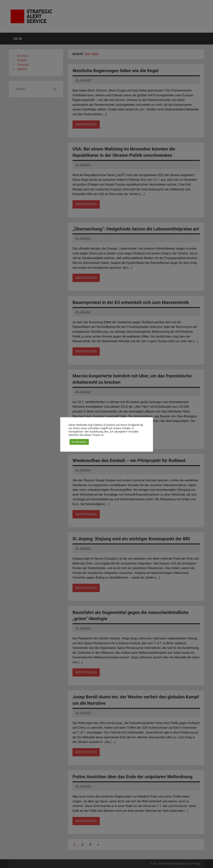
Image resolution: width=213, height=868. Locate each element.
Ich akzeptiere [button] (79, 442)
